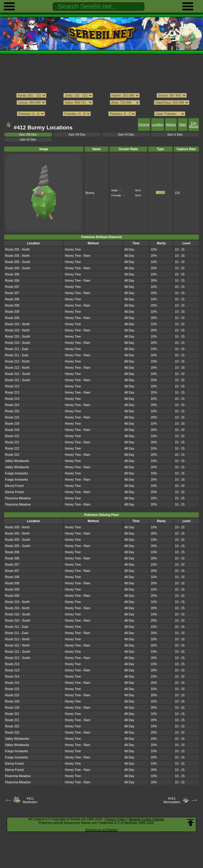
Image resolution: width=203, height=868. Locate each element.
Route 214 (12, 399)
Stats (183, 125)
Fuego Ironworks (17, 473)
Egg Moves (194, 125)
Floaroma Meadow (18, 498)
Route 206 (12, 274)
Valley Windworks (17, 461)
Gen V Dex (175, 135)
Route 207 (12, 287)
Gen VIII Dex (28, 135)
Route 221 (12, 436)
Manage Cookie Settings (146, 819)
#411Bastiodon (30, 800)
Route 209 (12, 312)
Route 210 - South (18, 337)
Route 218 (12, 424)
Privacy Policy (116, 819)
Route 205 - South (18, 262)
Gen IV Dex (28, 140)
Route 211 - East (17, 349)
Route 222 (12, 449)
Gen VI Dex (126, 135)
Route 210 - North (17, 324)
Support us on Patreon (101, 830)
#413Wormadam (172, 800)
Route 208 (12, 299)
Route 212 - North (17, 361)
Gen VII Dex (77, 135)
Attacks (171, 125)
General (144, 125)
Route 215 (12, 411)
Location (158, 125)
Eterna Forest (14, 486)
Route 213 (12, 386)
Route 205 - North (17, 250)
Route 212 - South (18, 374)
